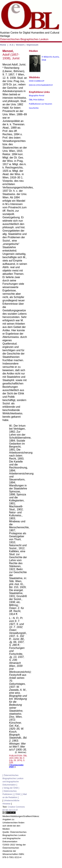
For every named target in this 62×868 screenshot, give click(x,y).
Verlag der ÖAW (11, 788)
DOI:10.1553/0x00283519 (41, 85)
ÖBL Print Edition (37, 100)
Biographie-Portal (37, 95)
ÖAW (18, 794)
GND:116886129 (37, 81)
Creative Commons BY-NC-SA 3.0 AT (14, 810)
